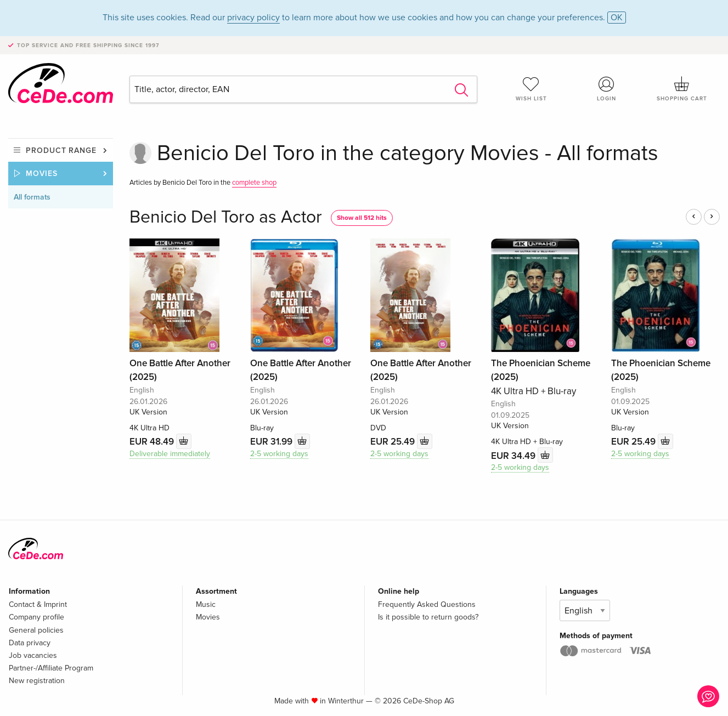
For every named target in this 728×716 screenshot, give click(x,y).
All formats (32, 197)
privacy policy (253, 18)
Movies (42, 174)
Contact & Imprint (38, 604)
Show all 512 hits (362, 218)
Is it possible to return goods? (428, 617)
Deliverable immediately (170, 454)
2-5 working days (279, 454)
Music (206, 604)
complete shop (254, 183)
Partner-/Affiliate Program (51, 668)
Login (606, 89)
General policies (36, 630)
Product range (61, 150)
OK (617, 18)
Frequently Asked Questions (427, 604)
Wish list (531, 89)
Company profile (36, 617)
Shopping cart (682, 89)
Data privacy (30, 643)
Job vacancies (33, 655)
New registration (37, 681)
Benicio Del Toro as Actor (226, 217)
